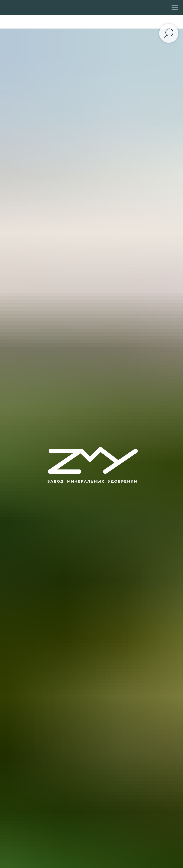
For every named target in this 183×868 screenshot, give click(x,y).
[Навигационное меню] (175, 8)
